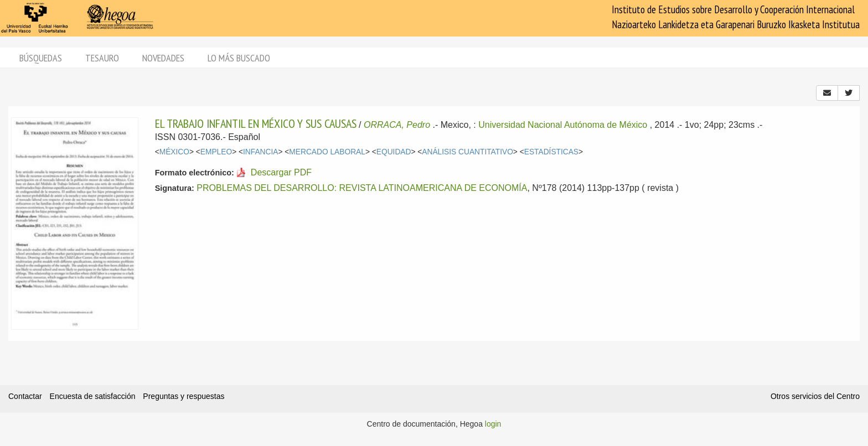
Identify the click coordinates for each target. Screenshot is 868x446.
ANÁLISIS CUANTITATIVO (467, 152)
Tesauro (102, 58)
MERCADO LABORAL (327, 152)
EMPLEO (216, 152)
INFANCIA (260, 152)
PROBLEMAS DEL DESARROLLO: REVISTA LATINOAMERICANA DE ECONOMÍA (362, 188)
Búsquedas (41, 58)
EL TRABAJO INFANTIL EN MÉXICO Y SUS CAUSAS (256, 123)
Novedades (163, 58)
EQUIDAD (394, 152)
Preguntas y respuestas (184, 396)
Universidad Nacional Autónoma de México (563, 125)
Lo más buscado (239, 58)
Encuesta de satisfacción (93, 396)
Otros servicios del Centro (815, 396)
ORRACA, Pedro (397, 125)
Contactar (25, 396)
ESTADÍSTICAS (551, 152)
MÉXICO (174, 152)
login (493, 424)
